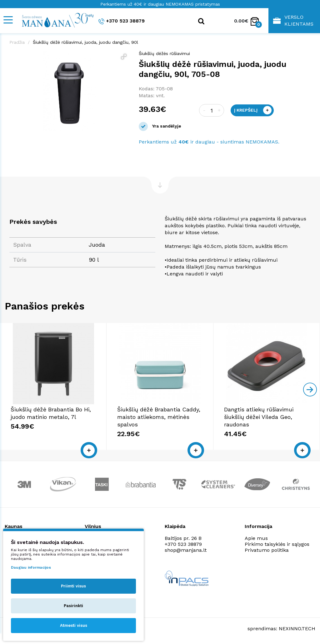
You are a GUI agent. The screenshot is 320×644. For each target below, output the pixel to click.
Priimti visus (73, 586)
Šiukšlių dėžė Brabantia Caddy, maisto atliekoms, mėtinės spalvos (159, 417)
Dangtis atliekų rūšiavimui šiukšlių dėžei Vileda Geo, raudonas (259, 417)
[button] (124, 57)
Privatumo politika (267, 550)
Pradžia (17, 42)
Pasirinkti (73, 606)
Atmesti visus (74, 625)
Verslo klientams (293, 20)
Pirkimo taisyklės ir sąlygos (277, 544)
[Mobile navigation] (8, 20)
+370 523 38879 (122, 21)
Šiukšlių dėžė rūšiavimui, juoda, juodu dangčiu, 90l (85, 42)
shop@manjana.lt (186, 550)
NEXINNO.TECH (297, 629)
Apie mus (256, 538)
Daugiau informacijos (31, 567)
